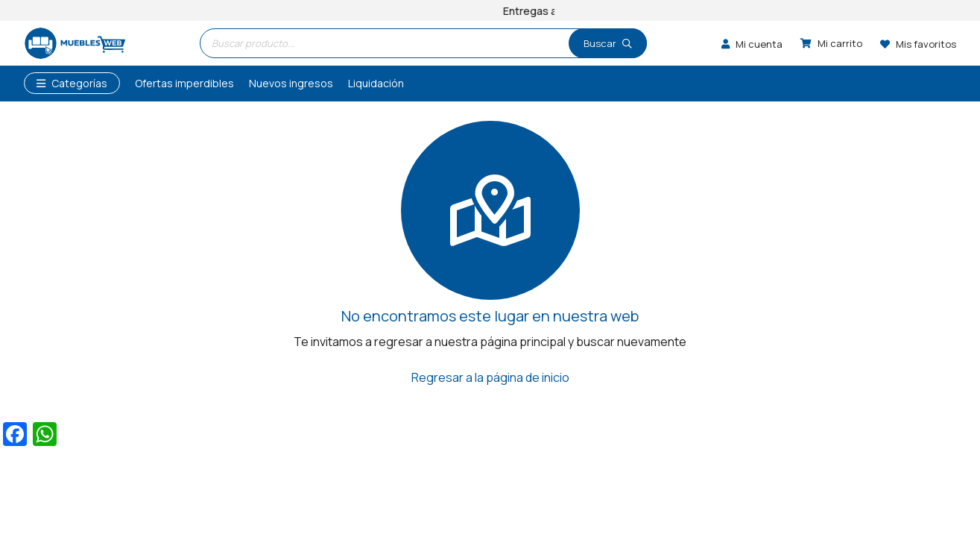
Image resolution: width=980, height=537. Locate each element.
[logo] (75, 44)
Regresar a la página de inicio (490, 377)
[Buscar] (608, 43)
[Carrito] (831, 43)
